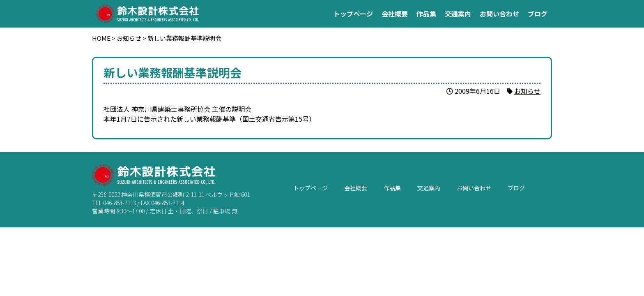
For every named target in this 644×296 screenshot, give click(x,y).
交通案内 (458, 14)
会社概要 (395, 14)
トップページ (353, 14)
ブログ (538, 14)
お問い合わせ (499, 14)
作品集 (426, 14)
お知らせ (527, 91)
